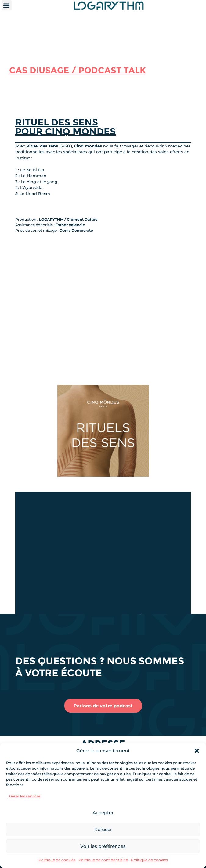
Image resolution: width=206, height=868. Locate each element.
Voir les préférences (103, 846)
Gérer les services (25, 796)
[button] (197, 751)
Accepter (103, 813)
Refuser (103, 829)
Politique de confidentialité (103, 860)
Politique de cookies (57, 860)
